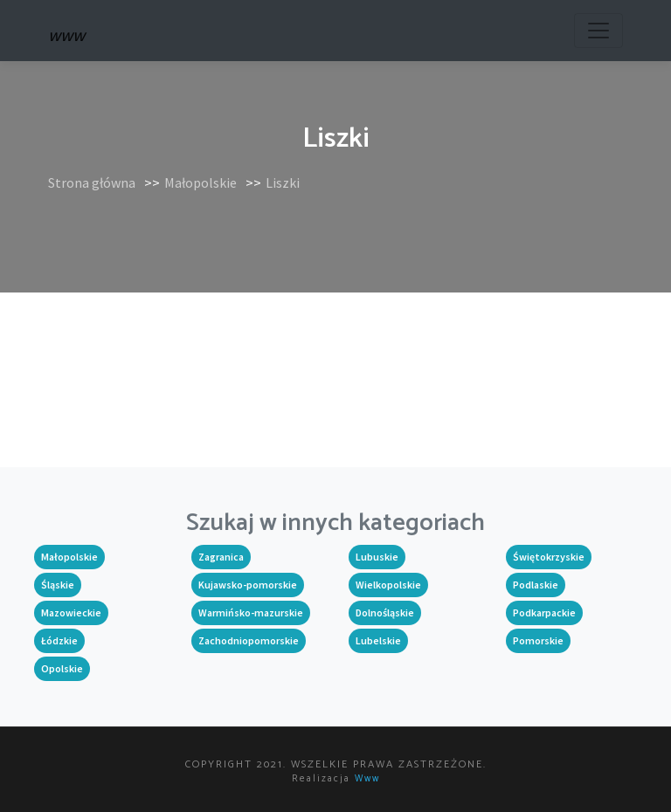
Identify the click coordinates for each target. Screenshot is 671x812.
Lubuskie (377, 557)
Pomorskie (538, 640)
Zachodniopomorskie (249, 640)
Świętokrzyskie (549, 557)
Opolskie (62, 668)
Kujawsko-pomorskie (248, 585)
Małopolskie (201, 182)
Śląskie (58, 585)
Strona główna (92, 182)
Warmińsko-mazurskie (251, 612)
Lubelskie (378, 640)
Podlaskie (536, 585)
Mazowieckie (71, 612)
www (367, 779)
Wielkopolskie (388, 585)
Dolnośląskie (385, 612)
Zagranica (221, 557)
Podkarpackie (544, 612)
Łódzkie (59, 640)
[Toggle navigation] (598, 31)
